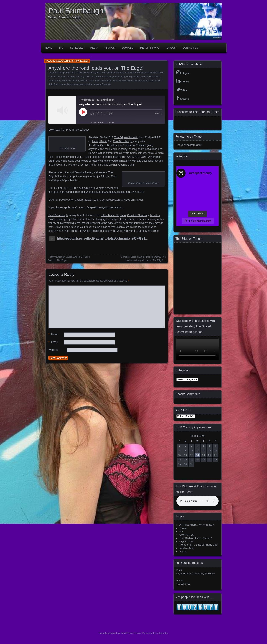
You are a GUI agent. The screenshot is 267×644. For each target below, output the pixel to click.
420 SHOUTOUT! (87, 73)
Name (53, 334)
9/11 (99, 73)
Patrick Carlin (87, 80)
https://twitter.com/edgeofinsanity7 (111, 161)
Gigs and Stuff (187, 541)
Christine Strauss (57, 77)
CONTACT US (190, 48)
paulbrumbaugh (63, 61)
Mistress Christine (70, 80)
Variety (67, 84)
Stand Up (58, 84)
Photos (110, 48)
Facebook (183, 98)
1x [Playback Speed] (104, 114)
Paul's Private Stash (123, 80)
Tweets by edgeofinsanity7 (189, 145)
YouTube (127, 48)
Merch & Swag (150, 48)
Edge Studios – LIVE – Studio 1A (196, 538)
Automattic (162, 633)
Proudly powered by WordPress (116, 633)
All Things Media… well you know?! (197, 525)
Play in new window (77, 130)
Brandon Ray (115, 73)
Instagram (183, 72)
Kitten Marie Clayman (113, 215)
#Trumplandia (64, 73)
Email (53, 342)
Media (94, 48)
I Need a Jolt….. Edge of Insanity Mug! (198, 545)
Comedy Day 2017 (85, 77)
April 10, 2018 (82, 61)
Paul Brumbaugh (76, 11)
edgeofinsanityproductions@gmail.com (195, 574)
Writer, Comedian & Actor (65, 17)
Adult (104, 73)
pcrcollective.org (111, 200)
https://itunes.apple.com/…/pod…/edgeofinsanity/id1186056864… (86, 207)
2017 (74, 73)
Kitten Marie (54, 80)
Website (53, 350)
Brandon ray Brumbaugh (135, 73)
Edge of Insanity (117, 77)
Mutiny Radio (100, 141)
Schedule (77, 48)
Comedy (71, 77)
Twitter (182, 89)
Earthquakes (102, 77)
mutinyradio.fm (87, 188)
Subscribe (97, 122)
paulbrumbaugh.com (144, 80)
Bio (61, 48)
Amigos (171, 48)
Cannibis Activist (156, 73)
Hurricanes (155, 77)
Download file (56, 130)
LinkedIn (182, 81)
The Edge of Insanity (126, 137)
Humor (145, 77)
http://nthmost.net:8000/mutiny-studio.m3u (105, 192)
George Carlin (133, 77)
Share (111, 122)
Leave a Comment (102, 84)
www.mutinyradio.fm (82, 84)
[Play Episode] (83, 112)
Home (49, 48)
